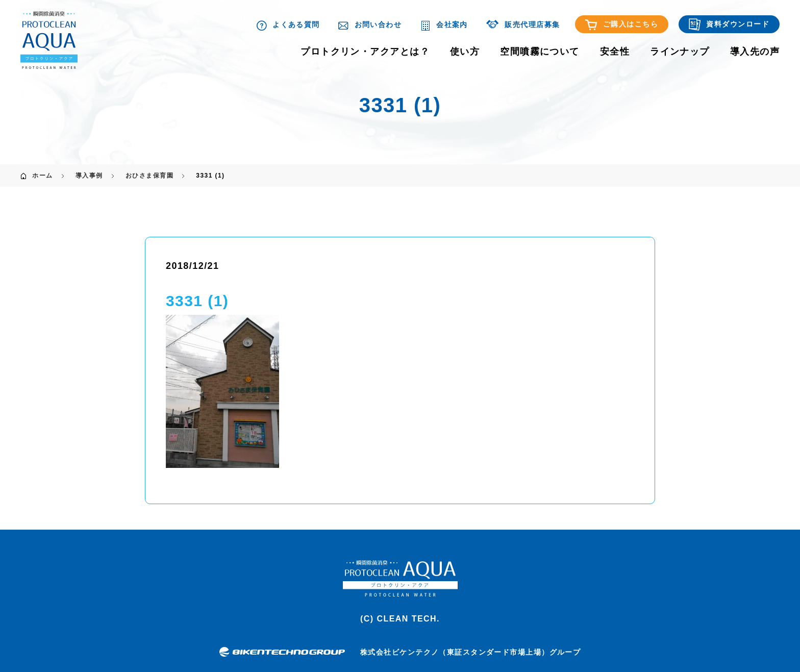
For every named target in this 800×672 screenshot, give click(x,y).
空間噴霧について (540, 52)
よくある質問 (288, 24)
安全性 (615, 52)
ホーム (42, 176)
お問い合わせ (370, 24)
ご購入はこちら (622, 24)
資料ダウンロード (729, 24)
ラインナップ (680, 52)
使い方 (465, 52)
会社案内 (444, 24)
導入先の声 (755, 52)
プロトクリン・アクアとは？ (365, 52)
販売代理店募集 (523, 24)
